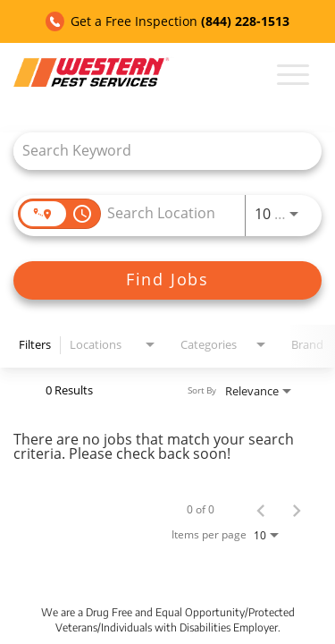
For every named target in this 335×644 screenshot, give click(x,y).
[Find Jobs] (167, 280)
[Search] (167, 280)
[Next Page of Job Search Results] (297, 510)
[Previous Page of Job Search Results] (261, 510)
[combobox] (159, 151)
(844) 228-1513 (245, 21)
